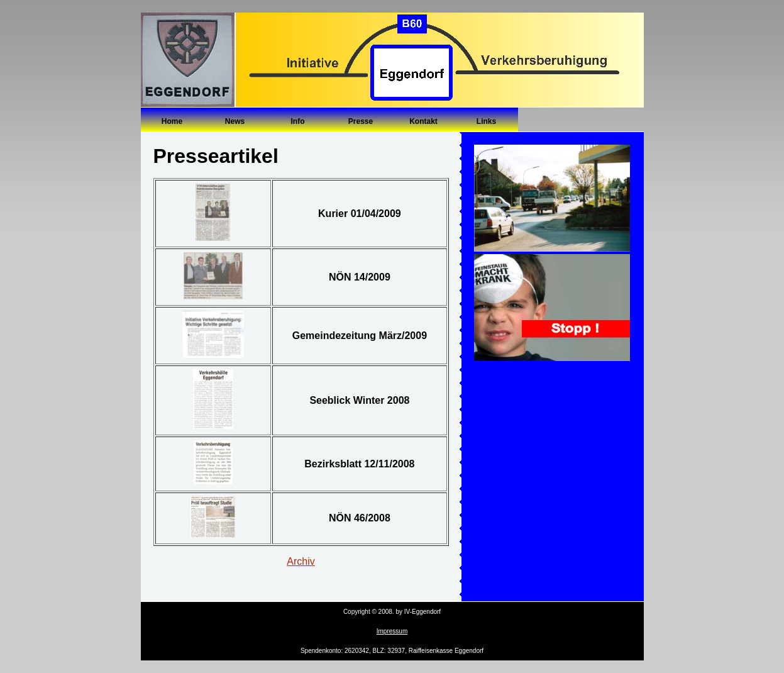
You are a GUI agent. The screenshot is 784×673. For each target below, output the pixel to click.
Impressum (392, 631)
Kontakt (423, 121)
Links (486, 121)
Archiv (301, 561)
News (235, 121)
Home (172, 121)
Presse (361, 121)
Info (298, 121)
